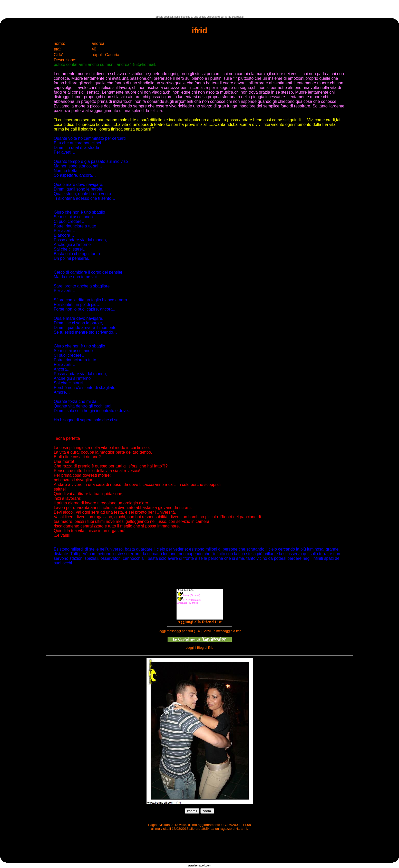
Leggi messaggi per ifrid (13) (179, 631)
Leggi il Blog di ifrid (199, 648)
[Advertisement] (200, 8)
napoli (201, 866)
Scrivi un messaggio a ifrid (222, 631)
